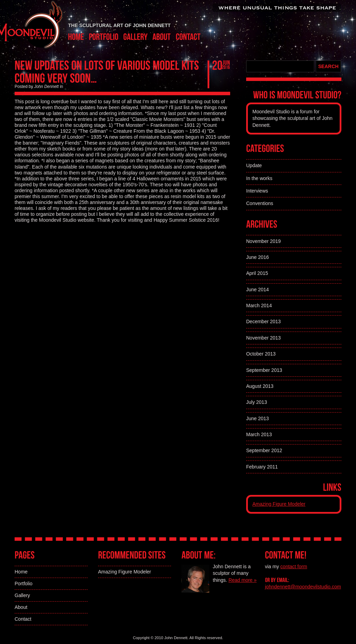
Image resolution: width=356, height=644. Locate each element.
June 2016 (257, 257)
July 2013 (257, 402)
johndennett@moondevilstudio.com (303, 587)
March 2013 (259, 434)
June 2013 (257, 418)
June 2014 (257, 290)
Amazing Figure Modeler (279, 504)
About (21, 607)
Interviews (257, 191)
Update (254, 165)
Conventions (260, 203)
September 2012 (264, 450)
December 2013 (264, 321)
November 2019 (264, 241)
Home (21, 572)
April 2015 (257, 273)
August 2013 (260, 386)
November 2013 (264, 338)
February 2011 (262, 467)
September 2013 (264, 370)
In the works (259, 178)
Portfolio (23, 584)
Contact (23, 619)
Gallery (22, 595)
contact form (294, 566)
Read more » (242, 580)
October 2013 (261, 354)
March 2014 (259, 305)
